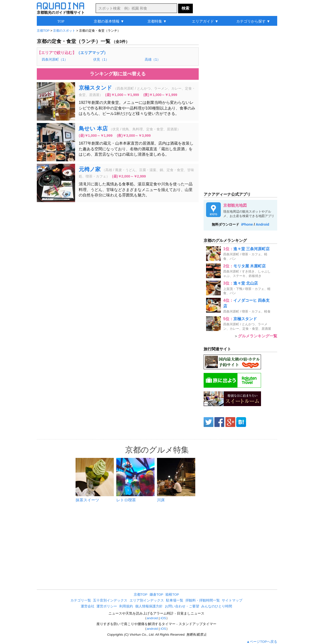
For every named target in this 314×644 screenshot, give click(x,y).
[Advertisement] (118, 241)
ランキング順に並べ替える (118, 74)
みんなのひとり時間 (217, 606)
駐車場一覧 (175, 600)
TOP (61, 21)
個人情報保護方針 (149, 606)
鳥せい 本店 (93, 129)
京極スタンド (95, 88)
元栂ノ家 (90, 169)
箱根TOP (172, 595)
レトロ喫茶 (126, 500)
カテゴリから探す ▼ (253, 21)
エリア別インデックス (147, 600)
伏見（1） (101, 59)
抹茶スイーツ (87, 500)
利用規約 (126, 606)
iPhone (247, 224)
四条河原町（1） (55, 59)
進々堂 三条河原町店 (251, 249)
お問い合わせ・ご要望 (182, 606)
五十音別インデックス (110, 600)
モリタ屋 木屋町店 (249, 266)
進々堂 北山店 (246, 283)
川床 (161, 500)
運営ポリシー (107, 606)
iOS (163, 618)
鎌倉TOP (157, 595)
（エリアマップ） (92, 53)
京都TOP (141, 595)
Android (262, 224)
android (152, 618)
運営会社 (88, 606)
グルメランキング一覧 (258, 336)
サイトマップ (232, 600)
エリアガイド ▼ (205, 21)
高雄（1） (153, 59)
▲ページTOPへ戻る (262, 642)
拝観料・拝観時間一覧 (203, 600)
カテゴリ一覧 (81, 600)
